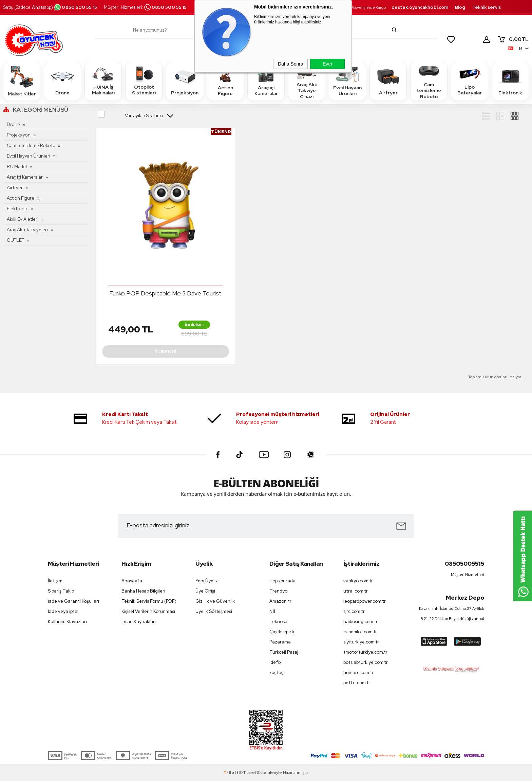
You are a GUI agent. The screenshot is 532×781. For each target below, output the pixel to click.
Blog (460, 7)
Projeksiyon (185, 81)
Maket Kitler (22, 81)
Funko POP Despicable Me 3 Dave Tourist (165, 293)
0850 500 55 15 (75, 7)
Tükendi (166, 351)
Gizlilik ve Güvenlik (215, 601)
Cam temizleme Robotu (429, 81)
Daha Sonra (291, 64)
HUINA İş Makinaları (103, 81)
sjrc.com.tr (354, 611)
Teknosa (278, 622)
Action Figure (225, 81)
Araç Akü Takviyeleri (27, 230)
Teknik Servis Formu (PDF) (149, 601)
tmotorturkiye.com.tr (365, 652)
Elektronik (510, 81)
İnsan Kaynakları (139, 622)
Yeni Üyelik (207, 581)
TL (513, 39)
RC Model (17, 167)
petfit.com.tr (357, 683)
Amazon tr (280, 601)
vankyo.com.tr (358, 581)
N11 (272, 611)
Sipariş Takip (61, 591)
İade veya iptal (63, 611)
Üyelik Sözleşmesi (214, 611)
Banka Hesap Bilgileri (143, 591)
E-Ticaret (248, 773)
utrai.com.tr (356, 591)
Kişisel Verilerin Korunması (148, 611)
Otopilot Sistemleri (144, 81)
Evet (327, 64)
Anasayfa (132, 581)
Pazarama (280, 642)
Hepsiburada (282, 581)
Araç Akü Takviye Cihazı (307, 81)
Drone (62, 81)
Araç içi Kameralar (266, 81)
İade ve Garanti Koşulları (73, 601)
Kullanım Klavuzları (67, 622)
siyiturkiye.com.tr (361, 642)
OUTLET (15, 240)
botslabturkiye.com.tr (366, 662)
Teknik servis (487, 7)
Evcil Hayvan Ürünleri (347, 81)
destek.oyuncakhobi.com (420, 7)
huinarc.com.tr (358, 673)
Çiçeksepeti (282, 632)
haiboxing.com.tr (360, 622)
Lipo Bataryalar (470, 81)
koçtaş (276, 673)
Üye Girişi (205, 591)
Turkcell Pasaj (284, 652)
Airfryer (388, 81)
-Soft (231, 773)
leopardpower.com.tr (365, 601)
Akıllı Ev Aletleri (23, 219)
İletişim (55, 581)
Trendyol (279, 591)
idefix (275, 662)
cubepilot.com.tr (360, 632)
